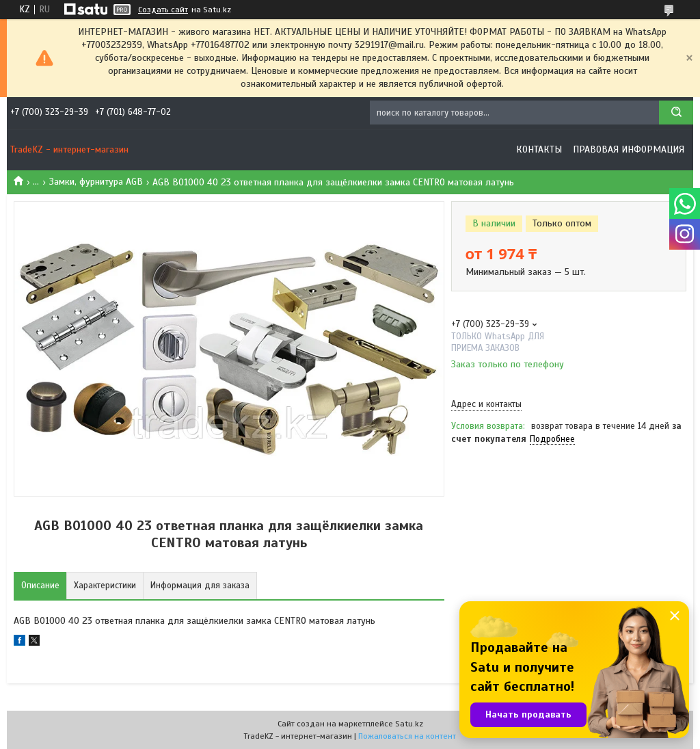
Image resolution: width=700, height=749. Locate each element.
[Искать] (676, 113)
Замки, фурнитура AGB (96, 182)
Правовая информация (629, 149)
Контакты (539, 149)
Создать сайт (163, 10)
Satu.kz (409, 724)
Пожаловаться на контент (407, 736)
